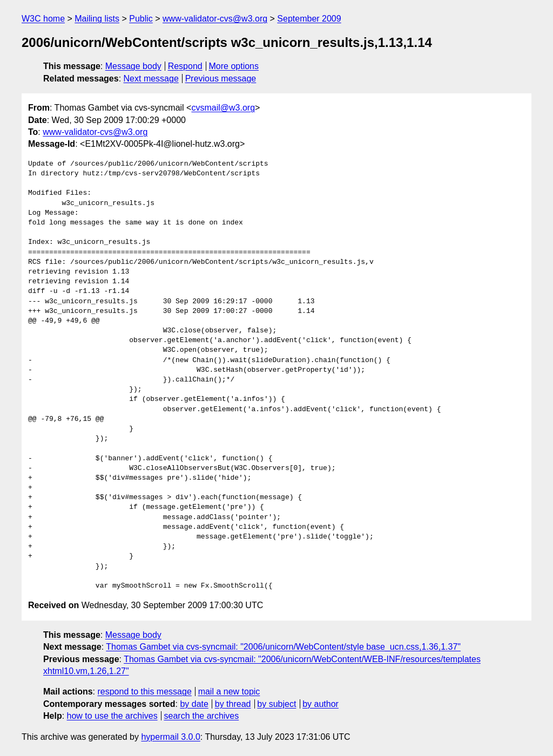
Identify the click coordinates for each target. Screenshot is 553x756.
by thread (233, 704)
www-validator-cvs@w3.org (215, 19)
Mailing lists (97, 19)
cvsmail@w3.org (223, 108)
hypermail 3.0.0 (170, 737)
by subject (276, 704)
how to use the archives (112, 716)
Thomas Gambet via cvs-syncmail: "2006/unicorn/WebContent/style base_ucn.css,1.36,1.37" (283, 647)
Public (141, 19)
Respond (185, 66)
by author (321, 704)
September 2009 (309, 19)
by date (194, 704)
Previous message (221, 79)
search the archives (202, 716)
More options (234, 66)
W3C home (43, 19)
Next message (151, 79)
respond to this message (144, 692)
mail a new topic (229, 692)
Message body (133, 66)
